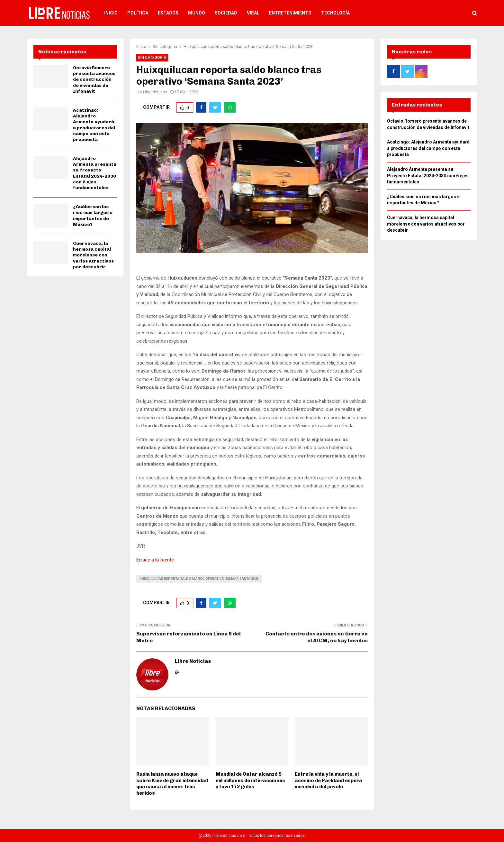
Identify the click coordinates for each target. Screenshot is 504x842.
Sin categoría (152, 58)
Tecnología (335, 13)
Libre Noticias (155, 92)
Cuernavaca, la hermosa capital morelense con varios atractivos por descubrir (93, 255)
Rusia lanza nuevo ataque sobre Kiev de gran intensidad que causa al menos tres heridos (172, 784)
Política (138, 13)
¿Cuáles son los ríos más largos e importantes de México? (93, 216)
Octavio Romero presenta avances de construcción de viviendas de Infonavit (94, 79)
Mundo (197, 13)
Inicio (111, 13)
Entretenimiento (290, 13)
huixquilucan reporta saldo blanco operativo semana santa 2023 (199, 579)
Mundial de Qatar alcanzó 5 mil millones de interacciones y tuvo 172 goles (250, 780)
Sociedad (226, 13)
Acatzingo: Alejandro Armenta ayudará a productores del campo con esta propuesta (94, 125)
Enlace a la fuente (155, 560)
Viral (253, 13)
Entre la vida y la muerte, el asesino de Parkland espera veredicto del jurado (328, 780)
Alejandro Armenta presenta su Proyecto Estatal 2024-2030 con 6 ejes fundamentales (95, 173)
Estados (168, 13)
